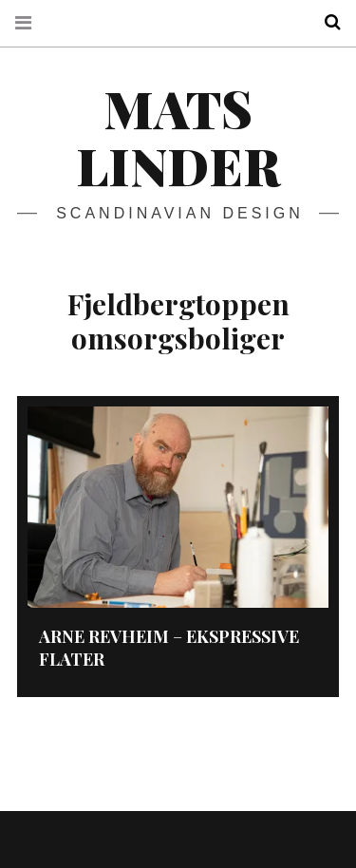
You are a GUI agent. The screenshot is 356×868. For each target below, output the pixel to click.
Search (326, 22)
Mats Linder (178, 137)
